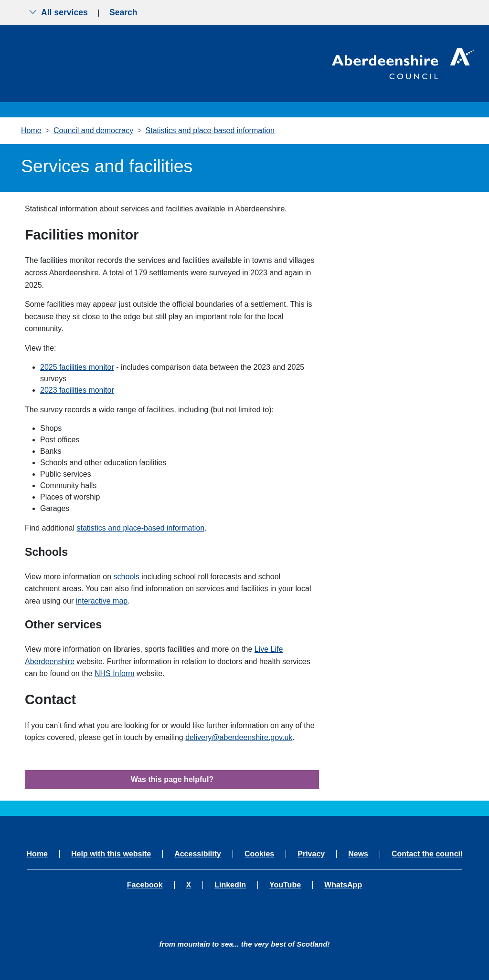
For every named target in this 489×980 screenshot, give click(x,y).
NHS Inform (115, 673)
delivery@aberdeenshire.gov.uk (239, 737)
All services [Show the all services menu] (58, 12)
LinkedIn (230, 885)
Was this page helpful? (172, 779)
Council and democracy (93, 130)
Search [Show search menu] (123, 12)
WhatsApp (343, 885)
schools (127, 577)
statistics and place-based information (141, 528)
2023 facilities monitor (77, 390)
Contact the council (427, 854)
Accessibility (198, 854)
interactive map (102, 601)
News (358, 854)
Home (31, 130)
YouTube (285, 885)
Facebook (145, 885)
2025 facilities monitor (77, 367)
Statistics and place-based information (210, 130)
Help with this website (111, 854)
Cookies (259, 854)
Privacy (311, 854)
